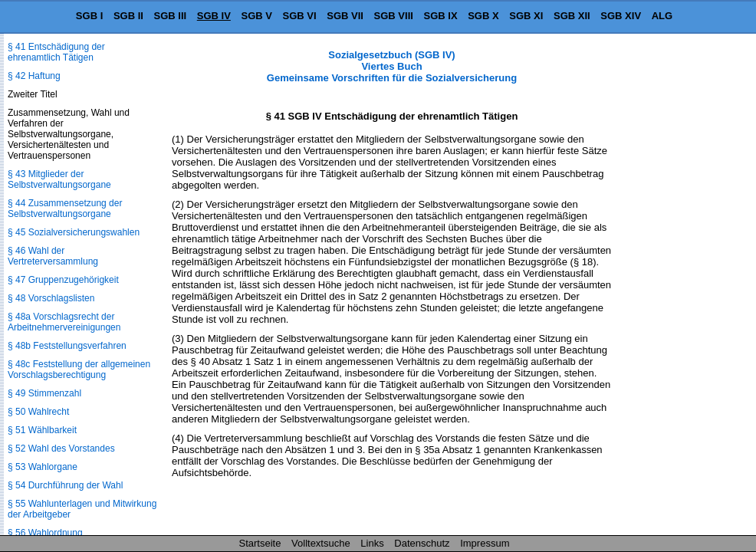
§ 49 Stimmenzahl (44, 393)
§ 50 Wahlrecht (38, 412)
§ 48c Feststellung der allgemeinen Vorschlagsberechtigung (79, 370)
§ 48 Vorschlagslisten (51, 298)
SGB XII (572, 16)
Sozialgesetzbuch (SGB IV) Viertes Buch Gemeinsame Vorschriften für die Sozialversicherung (392, 66)
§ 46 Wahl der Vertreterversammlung (53, 256)
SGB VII (345, 16)
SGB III (171, 16)
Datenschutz (422, 543)
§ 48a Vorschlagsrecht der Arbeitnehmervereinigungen (64, 322)
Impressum (485, 543)
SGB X (483, 16)
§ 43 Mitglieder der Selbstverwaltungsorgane (59, 179)
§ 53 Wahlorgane (43, 467)
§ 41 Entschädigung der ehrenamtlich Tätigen (56, 52)
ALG (662, 16)
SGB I (89, 16)
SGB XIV (621, 16)
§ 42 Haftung (34, 76)
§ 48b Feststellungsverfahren (67, 346)
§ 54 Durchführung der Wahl (65, 485)
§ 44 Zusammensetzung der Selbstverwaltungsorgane (65, 209)
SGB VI (300, 16)
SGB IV (214, 16)
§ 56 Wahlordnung (45, 533)
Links (372, 543)
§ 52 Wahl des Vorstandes (61, 449)
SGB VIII (394, 16)
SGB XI (526, 16)
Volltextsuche (321, 543)
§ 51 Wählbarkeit (42, 430)
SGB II (128, 16)
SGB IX (441, 16)
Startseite (260, 543)
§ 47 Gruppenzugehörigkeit (63, 280)
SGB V (256, 16)
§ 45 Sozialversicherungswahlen (74, 232)
